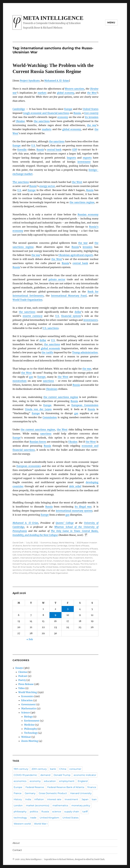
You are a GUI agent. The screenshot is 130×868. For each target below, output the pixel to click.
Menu (111, 23)
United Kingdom (49, 818)
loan (94, 799)
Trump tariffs (39, 567)
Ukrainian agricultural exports (76, 255)
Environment (32, 721)
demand (45, 775)
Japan (85, 799)
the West (92, 93)
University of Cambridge (34, 570)
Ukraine (20, 121)
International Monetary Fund (69, 296)
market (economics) (22, 561)
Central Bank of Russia (79, 546)
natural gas (76, 561)
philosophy (20, 812)
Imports (71, 158)
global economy (66, 93)
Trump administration (85, 352)
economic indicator (85, 775)
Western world (73, 570)
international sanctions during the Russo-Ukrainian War (46, 558)
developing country (22, 549)
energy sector (47, 186)
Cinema (23, 672)
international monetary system (74, 511)
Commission (50, 417)
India (28, 799)
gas (31, 377)
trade (33, 818)
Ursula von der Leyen (38, 409)
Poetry (22, 680)
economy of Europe (70, 549)
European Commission (85, 405)
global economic (50, 348)
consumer (75, 769)
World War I (41, 824)
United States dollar (68, 567)
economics (20, 781)
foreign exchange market (84, 552)
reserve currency (33, 316)
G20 (14, 555)
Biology (28, 717)
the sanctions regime (82, 202)
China (63, 769)
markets (42, 93)
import (44, 555)
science (57, 812)
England (83, 781)
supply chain (72, 812)
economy (63, 117)
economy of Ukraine (22, 552)
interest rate (54, 799)
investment (84, 162)
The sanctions (21, 182)
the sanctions (42, 121)
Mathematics (29, 708)
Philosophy (31, 729)
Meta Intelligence (53, 18)
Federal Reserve (35, 787)
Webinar (26, 737)
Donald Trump (62, 775)
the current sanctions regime (61, 397)
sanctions (48, 381)
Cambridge (19, 109)
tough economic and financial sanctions (46, 113)
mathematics (60, 805)
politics (34, 812)
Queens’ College (65, 523)
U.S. (33, 145)
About (16, 843)
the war (92, 125)
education (50, 781)
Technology (31, 733)
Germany (30, 793)
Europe (68, 109)
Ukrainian (52, 389)
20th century (39, 769)
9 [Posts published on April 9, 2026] (55, 615)
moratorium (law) (61, 561)
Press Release (26, 684)
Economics (46, 543)
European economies (29, 466)
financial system (71, 316)
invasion (88, 247)
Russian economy (88, 214)
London (18, 805)
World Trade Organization (27, 300)
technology (20, 818)
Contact (17, 850)
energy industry (40, 552)
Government (28, 704)
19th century (21, 769)
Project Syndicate (30, 81)
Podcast (23, 676)
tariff (85, 812)
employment (67, 781)
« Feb (30, 639)
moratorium (20, 381)
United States (91, 109)
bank (53, 769)
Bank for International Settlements (39, 546)
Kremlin (22, 150)
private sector (57, 279)
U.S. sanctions (51, 328)
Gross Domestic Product (28, 555)
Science (26, 713)
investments (91, 320)
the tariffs (47, 352)
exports (87, 158)
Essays (55, 543)
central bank (54, 150)
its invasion (92, 117)
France (18, 793)
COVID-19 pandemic (25, 775)
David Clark (18, 543)
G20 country (91, 113)
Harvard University (81, 793)
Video (22, 688)
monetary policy (81, 805)
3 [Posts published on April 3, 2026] (68, 609)
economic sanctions (41, 549)
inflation (39, 799)
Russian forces (38, 442)
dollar (78, 312)
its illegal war (83, 507)
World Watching (66, 543)
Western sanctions (75, 89)
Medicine (29, 725)
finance (92, 787)
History (18, 799)
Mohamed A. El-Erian (57, 81)
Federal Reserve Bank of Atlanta (66, 787)
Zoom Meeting (30, 741)
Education (27, 700)
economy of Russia (89, 549)
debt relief (75, 486)
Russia (77, 113)
